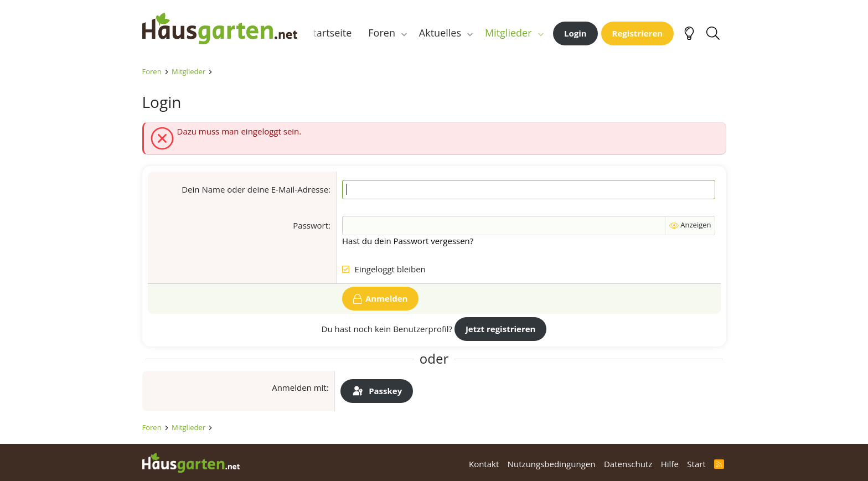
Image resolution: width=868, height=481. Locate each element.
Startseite (330, 33)
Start (696, 464)
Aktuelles (440, 33)
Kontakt (484, 464)
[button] (404, 33)
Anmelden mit (299, 387)
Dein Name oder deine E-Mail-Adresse (255, 189)
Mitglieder (508, 33)
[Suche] (713, 33)
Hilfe (670, 464)
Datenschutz (628, 464)
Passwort (311, 225)
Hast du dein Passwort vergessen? (408, 241)
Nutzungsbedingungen (552, 464)
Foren (382, 33)
